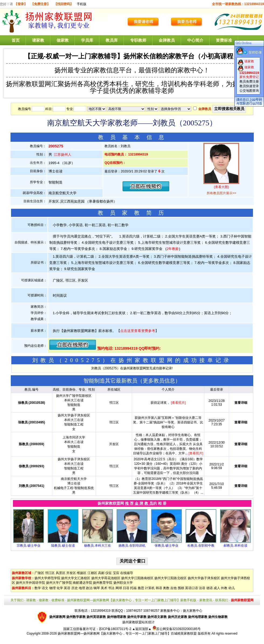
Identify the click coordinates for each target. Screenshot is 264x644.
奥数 (166, 588)
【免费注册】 (40, 4)
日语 (126, 588)
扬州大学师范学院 (47, 578)
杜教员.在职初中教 (201, 546)
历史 (75, 588)
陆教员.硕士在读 (63, 546)
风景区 (61, 573)
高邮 (101, 573)
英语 (67, 588)
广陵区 (39, 573)
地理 (82, 588)
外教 (224, 588)
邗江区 (50, 573)
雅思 (141, 588)
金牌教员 (167, 40)
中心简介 (195, 40)
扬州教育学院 (103, 583)
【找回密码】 (64, 4)
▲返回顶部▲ (142, 629)
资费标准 (224, 40)
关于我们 (17, 600)
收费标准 (58, 600)
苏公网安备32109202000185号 (177, 629)
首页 (16, 40)
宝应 (116, 573)
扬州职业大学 (123, 583)
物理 (53, 588)
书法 (111, 588)
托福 (133, 588)
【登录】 (21, 4)
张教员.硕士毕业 (166, 546)
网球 (119, 588)
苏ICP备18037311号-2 (115, 629)
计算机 (150, 588)
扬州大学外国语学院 (30, 583)
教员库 (112, 40)
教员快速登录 (249, 86)
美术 (104, 588)
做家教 (63, 40)
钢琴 (97, 588)
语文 (45, 588)
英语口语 (192, 588)
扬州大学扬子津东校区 (204, 578)
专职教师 (138, 40)
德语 (210, 588)
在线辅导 (127, 573)
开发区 (71, 573)
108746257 (151, 611)
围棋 (181, 588)
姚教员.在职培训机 (132, 546)
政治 (89, 588)
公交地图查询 (249, 91)
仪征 (109, 573)
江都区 (92, 573)
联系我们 (222, 600)
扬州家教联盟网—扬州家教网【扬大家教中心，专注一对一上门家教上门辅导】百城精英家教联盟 (127, 634)
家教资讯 (206, 600)
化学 (60, 588)
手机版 (82, 4)
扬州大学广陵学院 (59, 583)
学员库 (87, 40)
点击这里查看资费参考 (138, 331)
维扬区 (82, 573)
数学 (38, 588)
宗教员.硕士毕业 (28, 546)
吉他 (173, 588)
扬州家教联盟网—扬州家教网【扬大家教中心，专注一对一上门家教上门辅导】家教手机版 (132, 600)
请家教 (38, 40)
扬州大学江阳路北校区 (171, 578)
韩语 (159, 588)
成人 (217, 588)
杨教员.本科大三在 (97, 546)
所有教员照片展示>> (221, 193)
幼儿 (232, 588)
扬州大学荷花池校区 (106, 578)
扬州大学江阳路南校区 (137, 578)
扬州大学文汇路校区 (76, 578)
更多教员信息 (159, 381)
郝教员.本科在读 (235, 546)
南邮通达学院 (82, 583)
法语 (202, 588)
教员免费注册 (249, 82)
